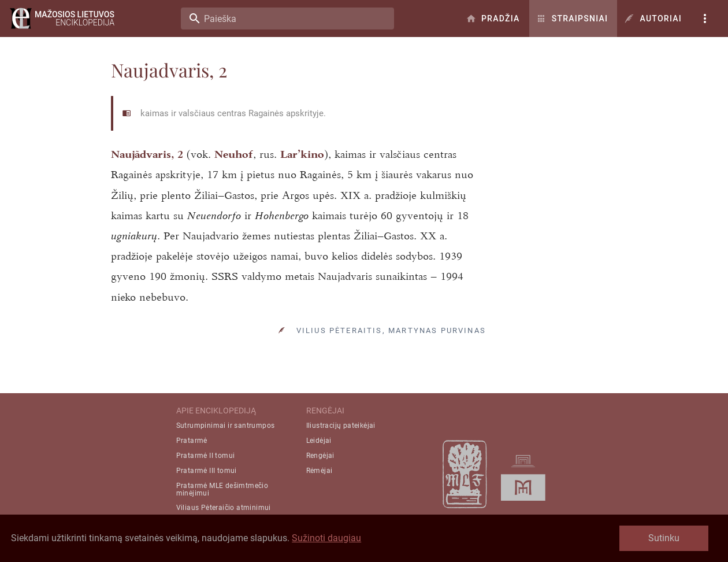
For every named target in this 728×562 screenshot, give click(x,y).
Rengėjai (320, 456)
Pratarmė (192, 441)
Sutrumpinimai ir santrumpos (226, 426)
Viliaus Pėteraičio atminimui (224, 508)
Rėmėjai (320, 471)
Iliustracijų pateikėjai (341, 426)
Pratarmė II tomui (206, 456)
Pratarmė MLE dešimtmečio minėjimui (222, 489)
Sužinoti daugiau (326, 538)
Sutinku (664, 538)
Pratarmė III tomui (207, 471)
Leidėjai (319, 441)
